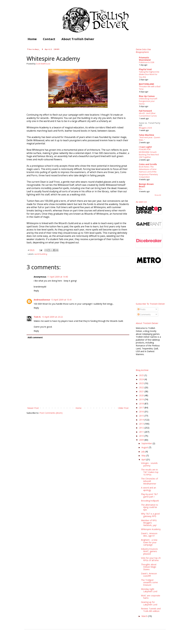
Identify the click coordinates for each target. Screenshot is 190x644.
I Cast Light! (145, 147)
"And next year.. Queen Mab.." (150, 139)
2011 (142, 432)
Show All (158, 195)
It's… (141, 189)
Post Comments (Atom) (51, 413)
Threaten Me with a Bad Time (150, 88)
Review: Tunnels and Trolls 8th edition (151, 610)
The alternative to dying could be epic (150, 507)
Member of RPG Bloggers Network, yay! (149, 523)
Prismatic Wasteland (145, 59)
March (145, 616)
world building (41, 254)
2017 (142, 408)
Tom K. (37, 317)
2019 (142, 399)
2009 (142, 440)
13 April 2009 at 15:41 (61, 300)
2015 (142, 416)
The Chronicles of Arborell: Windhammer (149, 481)
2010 (142, 436)
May (144, 456)
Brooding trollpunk (150, 501)
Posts (142, 309)
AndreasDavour (42, 300)
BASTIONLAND (147, 84)
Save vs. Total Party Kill (150, 124)
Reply (36, 291)
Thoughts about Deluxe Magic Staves (149, 567)
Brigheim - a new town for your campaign (149, 542)
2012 (142, 428)
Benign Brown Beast (146, 185)
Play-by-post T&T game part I (149, 495)
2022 (142, 387)
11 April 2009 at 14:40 (58, 277)
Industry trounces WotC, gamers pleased (149, 551)
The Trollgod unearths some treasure (149, 583)
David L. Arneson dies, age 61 (149, 535)
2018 (142, 404)
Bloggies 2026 (145, 128)
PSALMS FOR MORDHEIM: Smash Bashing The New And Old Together (149, 153)
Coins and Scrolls (148, 164)
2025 (142, 375)
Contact (49, 39)
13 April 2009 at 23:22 (52, 317)
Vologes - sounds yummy (149, 464)
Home (32, 39)
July (143, 452)
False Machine (147, 135)
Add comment (35, 337)
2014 (142, 420)
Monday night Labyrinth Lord (149, 590)
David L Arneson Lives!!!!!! (149, 575)
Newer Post (33, 408)
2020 (142, 395)
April (144, 460)
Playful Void (145, 69)
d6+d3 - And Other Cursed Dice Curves (148, 114)
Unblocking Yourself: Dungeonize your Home (148, 101)
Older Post (123, 408)
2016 (142, 412)
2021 (142, 391)
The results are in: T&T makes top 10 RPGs (150, 472)
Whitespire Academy (151, 529)
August (145, 447)
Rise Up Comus (147, 96)
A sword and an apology (149, 489)
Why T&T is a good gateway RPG (150, 515)
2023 (142, 383)
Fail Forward (145, 111)
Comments (144, 314)
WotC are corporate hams (151, 597)
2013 (142, 424)
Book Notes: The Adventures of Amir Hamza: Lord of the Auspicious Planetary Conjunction (148, 172)
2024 (142, 379)
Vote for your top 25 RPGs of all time (151, 559)
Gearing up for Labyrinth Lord (149, 603)
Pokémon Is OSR (147, 62)
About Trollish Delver (78, 39)
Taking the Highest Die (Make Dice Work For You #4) (149, 74)
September (147, 443)
